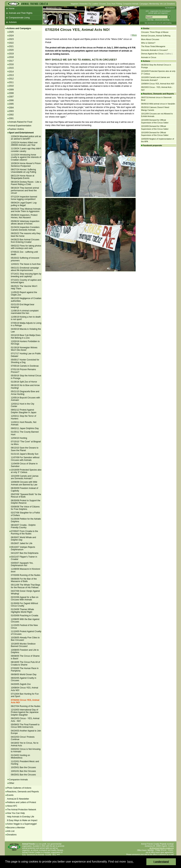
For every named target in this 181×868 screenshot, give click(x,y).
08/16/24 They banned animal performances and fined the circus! (25, 190)
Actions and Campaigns (19, 28)
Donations (171, 4)
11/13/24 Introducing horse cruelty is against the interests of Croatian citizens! (26, 157)
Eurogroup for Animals (36, 855)
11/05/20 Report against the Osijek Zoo (24, 294)
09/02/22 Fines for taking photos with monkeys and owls (26, 247)
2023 (11, 39)
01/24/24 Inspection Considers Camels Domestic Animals (25, 228)
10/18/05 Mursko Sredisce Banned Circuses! (23, 645)
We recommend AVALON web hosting (158, 23)
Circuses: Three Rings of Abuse (155, 32)
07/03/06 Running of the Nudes (26, 575)
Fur (90, 4)
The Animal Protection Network (22, 810)
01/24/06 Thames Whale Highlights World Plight (23, 611)
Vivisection (84, 4)
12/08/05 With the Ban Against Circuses (25, 620)
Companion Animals (131, 4)
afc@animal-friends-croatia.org (162, 848)
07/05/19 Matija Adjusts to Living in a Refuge (26, 324)
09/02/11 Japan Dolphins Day (25, 428)
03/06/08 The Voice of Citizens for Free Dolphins (25, 508)
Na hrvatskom (170, 8)
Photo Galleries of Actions (19, 788)
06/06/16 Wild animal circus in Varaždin (158, 104)
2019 (11, 54)
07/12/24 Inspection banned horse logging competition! (24, 198)
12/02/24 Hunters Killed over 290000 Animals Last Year (24, 144)
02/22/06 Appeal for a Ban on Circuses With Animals (25, 598)
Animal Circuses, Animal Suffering (156, 36)
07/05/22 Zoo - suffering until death (24, 253)
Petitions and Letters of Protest (22, 802)
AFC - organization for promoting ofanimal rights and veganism (158, 12)
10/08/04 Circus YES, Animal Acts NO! (158, 84)
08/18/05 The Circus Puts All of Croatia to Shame (26, 663)
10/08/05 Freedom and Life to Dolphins (25, 651)
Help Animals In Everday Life (21, 817)
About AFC (12, 806)
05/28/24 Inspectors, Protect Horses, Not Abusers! (24, 216)
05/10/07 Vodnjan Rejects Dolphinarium (23, 548)
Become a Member (16, 828)
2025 (11, 32)
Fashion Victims (16, 129)
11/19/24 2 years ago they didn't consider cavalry (26, 150)
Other (12, 783)
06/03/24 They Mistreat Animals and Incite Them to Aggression (26, 210)
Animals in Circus (149, 57)
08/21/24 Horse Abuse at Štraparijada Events (23, 177)
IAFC (54, 855)
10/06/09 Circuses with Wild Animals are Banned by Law (24, 483)
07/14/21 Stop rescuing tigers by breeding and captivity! (26, 275)
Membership (154, 4)
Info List (163, 4)
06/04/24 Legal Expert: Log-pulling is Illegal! (24, 204)
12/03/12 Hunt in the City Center (23, 405)
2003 (11, 111)
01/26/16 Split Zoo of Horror (24, 382)
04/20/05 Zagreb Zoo (21, 684)
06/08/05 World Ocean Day (24, 674)
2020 (11, 50)
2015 (11, 68)
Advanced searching (162, 20)
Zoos (109, 4)
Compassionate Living (19, 18)
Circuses (102, 4)
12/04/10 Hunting (19, 438)
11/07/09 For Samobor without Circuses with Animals (25, 459)
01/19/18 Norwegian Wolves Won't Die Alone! (24, 349)
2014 (11, 72)
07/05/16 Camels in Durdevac (25, 366)
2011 (11, 82)
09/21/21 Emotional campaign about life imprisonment (25, 269)
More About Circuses (150, 39)
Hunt (114, 4)
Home (12, 8)
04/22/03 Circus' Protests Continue (23, 738)
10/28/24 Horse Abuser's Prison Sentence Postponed (26, 165)
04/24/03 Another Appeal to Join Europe (26, 732)
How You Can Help (16, 813)
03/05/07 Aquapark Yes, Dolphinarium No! (22, 564)
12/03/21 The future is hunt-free (26, 264)
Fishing (119, 4)
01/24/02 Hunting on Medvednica (21, 757)
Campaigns (144, 4)
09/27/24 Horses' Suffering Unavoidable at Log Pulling (24, 171)
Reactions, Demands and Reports (23, 792)
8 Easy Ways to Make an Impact (22, 820)
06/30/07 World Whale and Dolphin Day (24, 539)
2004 (11, 108)
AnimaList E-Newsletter (18, 799)
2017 (11, 61)
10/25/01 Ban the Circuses (23, 767)
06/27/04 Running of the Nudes (26, 706)
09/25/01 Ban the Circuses (23, 775)
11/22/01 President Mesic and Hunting (25, 763)
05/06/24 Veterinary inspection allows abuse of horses (25, 222)
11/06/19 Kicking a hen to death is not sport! (26, 318)
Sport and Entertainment (21, 133)
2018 (11, 57)
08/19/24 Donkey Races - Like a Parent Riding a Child (26, 183)
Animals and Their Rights (21, 13)
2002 (11, 115)
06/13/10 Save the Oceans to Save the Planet (25, 449)
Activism (13, 22)
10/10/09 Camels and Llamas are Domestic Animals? (25, 477)
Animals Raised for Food (21, 122)
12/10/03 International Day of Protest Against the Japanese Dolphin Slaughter (25, 712)
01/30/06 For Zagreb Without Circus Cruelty (24, 605)
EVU (24, 855)
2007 (11, 97)
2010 (11, 86)
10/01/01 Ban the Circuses (23, 771)
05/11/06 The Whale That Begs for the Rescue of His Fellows (26, 586)
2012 (11, 79)
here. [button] (130, 862)
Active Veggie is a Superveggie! (22, 824)
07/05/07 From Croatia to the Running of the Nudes (24, 532)
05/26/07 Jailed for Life (22, 543)
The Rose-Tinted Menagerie (153, 46)
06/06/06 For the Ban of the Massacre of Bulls (24, 580)
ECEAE (48, 855)
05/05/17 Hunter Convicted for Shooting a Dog (25, 361)
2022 (11, 43)
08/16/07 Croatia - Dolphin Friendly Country (23, 526)
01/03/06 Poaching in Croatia (25, 616)
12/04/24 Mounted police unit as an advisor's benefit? (26, 138)
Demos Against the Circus (152, 54)
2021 (11, 46)
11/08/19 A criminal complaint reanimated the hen (25, 312)
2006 (11, 100)
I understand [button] (161, 862)
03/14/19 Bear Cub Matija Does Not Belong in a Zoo (26, 336)
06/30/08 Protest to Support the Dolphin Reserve (26, 502)
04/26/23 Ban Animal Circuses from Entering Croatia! (25, 241)
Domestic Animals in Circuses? (155, 50)
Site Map (150, 20)
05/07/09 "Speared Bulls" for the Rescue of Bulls (26, 496)
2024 (11, 36)
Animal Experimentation (20, 126)
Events (10, 795)
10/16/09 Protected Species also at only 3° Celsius (26, 471)
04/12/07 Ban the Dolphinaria (25, 553)
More (134, 35)
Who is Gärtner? (148, 43)
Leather (95, 4)
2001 (11, 118)
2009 (11, 90)
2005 (11, 104)
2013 (11, 75)
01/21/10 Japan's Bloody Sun (25, 454)
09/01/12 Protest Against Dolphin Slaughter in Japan (24, 411)
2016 (11, 64)
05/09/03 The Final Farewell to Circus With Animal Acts (25, 726)
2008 (11, 93)
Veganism (75, 4)
